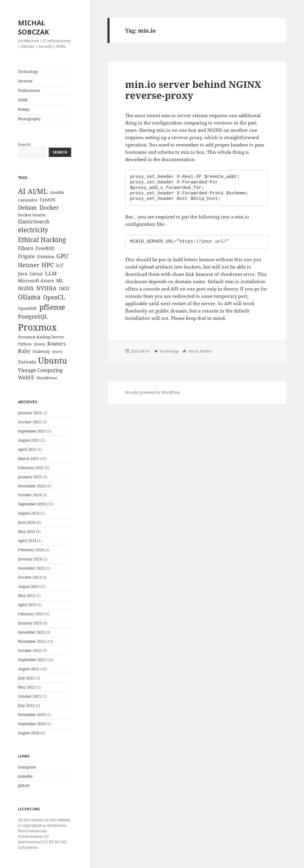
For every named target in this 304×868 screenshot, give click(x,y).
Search (24, 145)
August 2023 (29, 586)
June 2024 (27, 522)
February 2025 (31, 468)
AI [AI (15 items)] (22, 191)
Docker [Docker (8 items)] (49, 208)
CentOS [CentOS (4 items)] (47, 200)
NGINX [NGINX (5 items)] (26, 288)
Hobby (24, 109)
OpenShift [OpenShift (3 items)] (27, 308)
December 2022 (31, 632)
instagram (27, 767)
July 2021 (26, 705)
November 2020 (32, 715)
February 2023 (31, 614)
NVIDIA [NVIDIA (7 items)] (46, 288)
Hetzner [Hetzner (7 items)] (29, 265)
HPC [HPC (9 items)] (48, 265)
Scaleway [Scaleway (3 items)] (41, 351)
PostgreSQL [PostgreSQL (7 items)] (33, 316)
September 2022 (32, 660)
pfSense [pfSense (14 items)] (52, 307)
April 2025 (27, 449)
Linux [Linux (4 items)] (36, 273)
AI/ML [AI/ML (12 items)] (38, 191)
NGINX (206, 351)
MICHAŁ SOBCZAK (34, 27)
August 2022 (29, 669)
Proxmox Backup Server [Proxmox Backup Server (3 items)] (41, 337)
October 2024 (30, 495)
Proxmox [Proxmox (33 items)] (37, 327)
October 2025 (30, 422)
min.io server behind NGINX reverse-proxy (193, 90)
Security (25, 81)
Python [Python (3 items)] (25, 344)
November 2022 (32, 641)
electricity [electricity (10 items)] (33, 230)
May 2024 (27, 532)
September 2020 (32, 724)
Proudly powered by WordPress (152, 392)
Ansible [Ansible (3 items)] (57, 192)
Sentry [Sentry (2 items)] (57, 352)
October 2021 (30, 696)
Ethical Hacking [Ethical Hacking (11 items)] (42, 239)
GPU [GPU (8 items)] (62, 256)
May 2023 (27, 596)
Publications (29, 90)
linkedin (25, 776)
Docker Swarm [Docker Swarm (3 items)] (32, 215)
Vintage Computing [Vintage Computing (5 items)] (40, 370)
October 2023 (30, 577)
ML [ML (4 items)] (60, 280)
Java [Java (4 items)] (23, 273)
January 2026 (30, 413)
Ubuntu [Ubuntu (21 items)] (53, 360)
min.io (193, 351)
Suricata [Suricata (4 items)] (27, 362)
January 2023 (30, 623)
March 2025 (29, 459)
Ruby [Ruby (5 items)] (24, 351)
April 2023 (27, 605)
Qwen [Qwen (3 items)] (39, 344)
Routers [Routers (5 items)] (56, 344)
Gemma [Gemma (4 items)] (46, 256)
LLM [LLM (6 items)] (51, 273)
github (24, 785)
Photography (29, 119)
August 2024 (29, 513)
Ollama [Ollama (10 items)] (29, 297)
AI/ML (23, 100)
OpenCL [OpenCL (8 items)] (54, 297)
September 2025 (32, 431)
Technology (28, 72)
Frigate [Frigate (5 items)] (26, 256)
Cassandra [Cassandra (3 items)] (28, 200)
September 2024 (32, 504)
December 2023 (31, 568)
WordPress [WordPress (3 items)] (47, 378)
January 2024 (30, 559)
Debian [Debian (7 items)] (27, 208)
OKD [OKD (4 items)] (64, 288)
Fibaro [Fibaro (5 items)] (26, 248)
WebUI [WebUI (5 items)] (26, 378)
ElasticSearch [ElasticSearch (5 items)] (34, 222)
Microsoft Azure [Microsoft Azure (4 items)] (36, 280)
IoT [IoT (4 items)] (60, 265)
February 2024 (31, 550)
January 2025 (30, 477)
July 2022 (26, 678)
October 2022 (30, 651)
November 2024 (32, 486)
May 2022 (27, 687)
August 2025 (29, 440)
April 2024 (27, 541)
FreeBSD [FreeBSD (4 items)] (45, 248)
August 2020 (29, 733)
